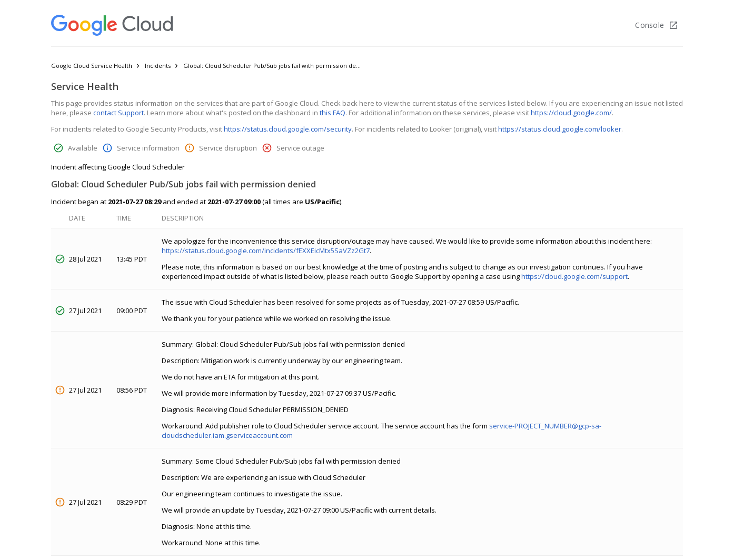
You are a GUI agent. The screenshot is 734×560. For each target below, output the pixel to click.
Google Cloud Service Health (92, 66)
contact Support (118, 113)
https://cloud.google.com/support (574, 276)
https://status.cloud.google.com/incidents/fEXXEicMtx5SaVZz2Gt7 (266, 251)
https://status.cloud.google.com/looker (560, 129)
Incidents (158, 66)
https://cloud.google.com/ (571, 113)
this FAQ (333, 113)
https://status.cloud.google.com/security (288, 129)
